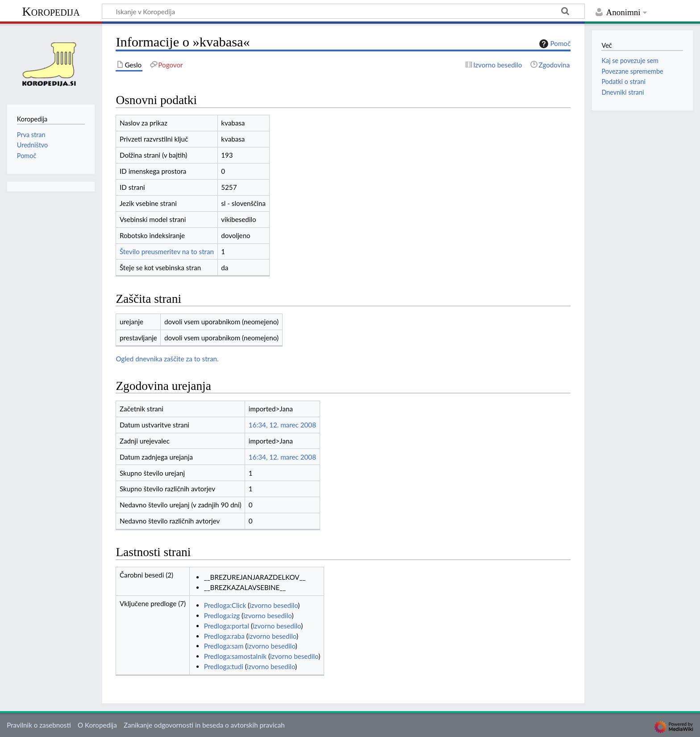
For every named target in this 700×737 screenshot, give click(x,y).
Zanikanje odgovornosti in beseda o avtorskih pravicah (204, 725)
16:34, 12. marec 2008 (282, 425)
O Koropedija (97, 725)
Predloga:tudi (224, 666)
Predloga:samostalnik (235, 656)
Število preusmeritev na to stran (167, 251)
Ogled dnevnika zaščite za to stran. (167, 359)
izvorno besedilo (274, 605)
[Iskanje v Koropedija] (343, 11)
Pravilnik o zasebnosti (39, 725)
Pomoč (554, 44)
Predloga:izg (222, 616)
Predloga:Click (225, 605)
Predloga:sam (224, 646)
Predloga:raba (224, 636)
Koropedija (51, 11)
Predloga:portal (227, 626)
